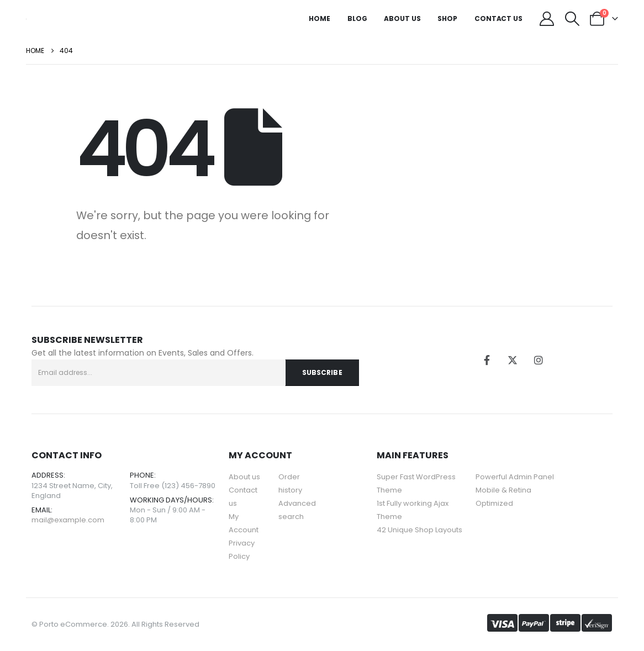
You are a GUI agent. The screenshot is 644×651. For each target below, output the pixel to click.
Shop (447, 18)
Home (320, 18)
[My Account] (547, 19)
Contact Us (498, 18)
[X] (513, 360)
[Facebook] (487, 360)
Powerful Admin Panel (515, 477)
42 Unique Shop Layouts (419, 530)
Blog (357, 18)
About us (244, 477)
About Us (402, 18)
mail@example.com (68, 520)
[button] (572, 19)
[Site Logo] (26, 19)
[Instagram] (539, 360)
